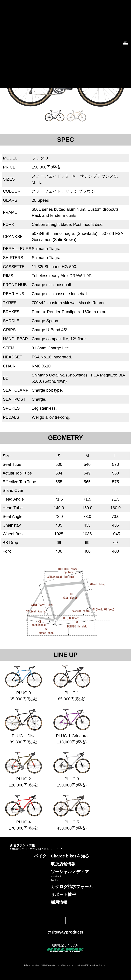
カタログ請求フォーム (72, 887)
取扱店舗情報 (63, 864)
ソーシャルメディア (70, 872)
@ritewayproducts (66, 932)
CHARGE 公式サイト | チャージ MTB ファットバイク (20, 44)
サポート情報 (63, 894)
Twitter (54, 880)
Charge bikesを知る (70, 856)
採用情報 (59, 902)
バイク (40, 856)
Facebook (56, 877)
